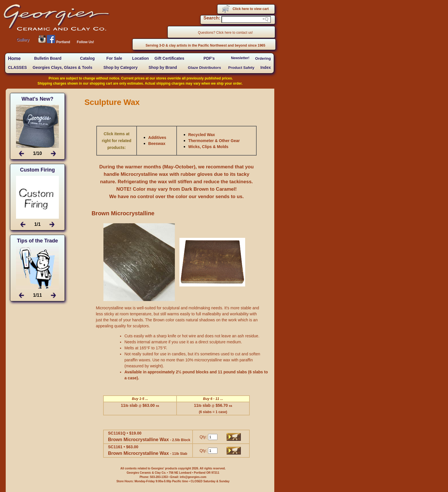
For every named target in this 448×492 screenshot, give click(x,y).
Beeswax (157, 144)
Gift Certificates (169, 58)
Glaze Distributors (205, 68)
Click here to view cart (251, 9)
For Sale (114, 58)
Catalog (87, 58)
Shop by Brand (163, 67)
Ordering (263, 58)
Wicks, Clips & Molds (208, 147)
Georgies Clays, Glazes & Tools (62, 67)
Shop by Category (121, 67)
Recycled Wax (202, 135)
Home (14, 58)
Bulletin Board (48, 58)
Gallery (23, 40)
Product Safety (241, 68)
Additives (157, 138)
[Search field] (246, 19)
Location (140, 58)
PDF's (209, 58)
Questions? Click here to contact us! (225, 33)
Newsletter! (240, 58)
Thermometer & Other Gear (214, 141)
